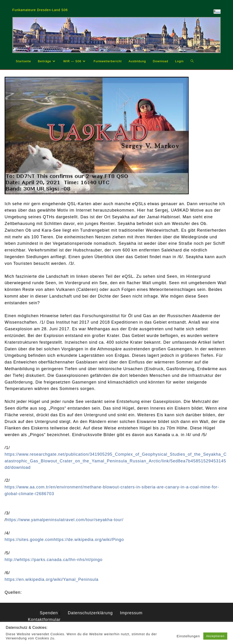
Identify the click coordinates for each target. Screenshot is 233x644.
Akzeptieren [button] (215, 636)
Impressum (131, 613)
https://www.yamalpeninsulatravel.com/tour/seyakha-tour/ (65, 520)
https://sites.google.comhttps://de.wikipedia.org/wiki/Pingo (64, 540)
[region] (117, 35)
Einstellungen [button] (188, 636)
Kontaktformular (44, 620)
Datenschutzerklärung (90, 613)
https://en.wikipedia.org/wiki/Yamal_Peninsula (52, 579)
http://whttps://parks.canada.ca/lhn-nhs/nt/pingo (54, 560)
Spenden (49, 613)
